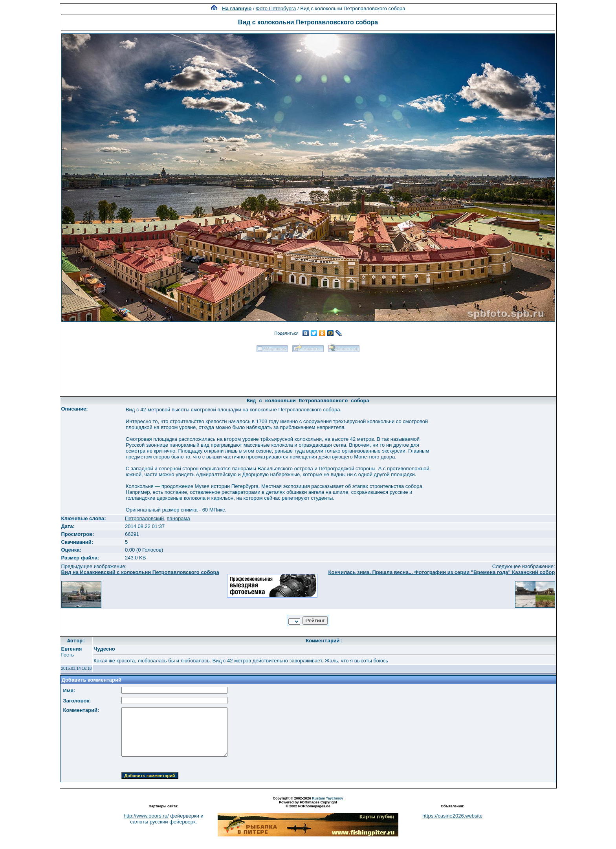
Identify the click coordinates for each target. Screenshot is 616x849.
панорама (178, 518)
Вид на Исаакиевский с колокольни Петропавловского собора (140, 572)
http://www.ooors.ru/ (146, 816)
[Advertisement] (308, 372)
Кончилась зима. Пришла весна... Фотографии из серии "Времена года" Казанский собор (442, 572)
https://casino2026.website (452, 816)
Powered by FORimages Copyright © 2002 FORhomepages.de (308, 804)
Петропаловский (144, 518)
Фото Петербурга (276, 8)
